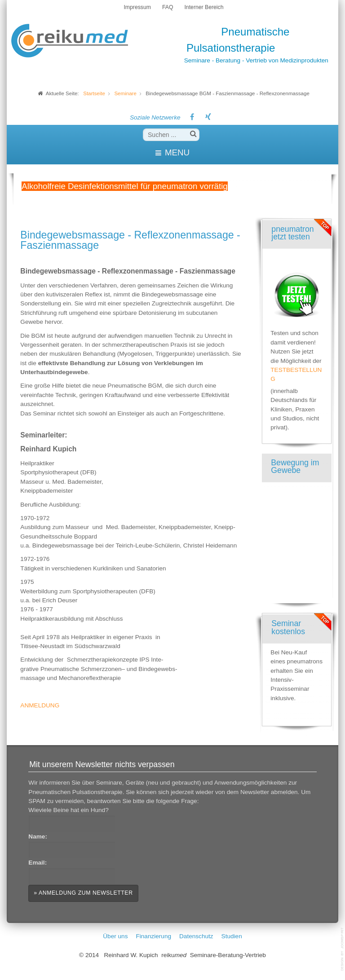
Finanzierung (153, 936)
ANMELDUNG (40, 705)
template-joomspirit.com (343, 949)
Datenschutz (196, 936)
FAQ (168, 7)
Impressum (137, 7)
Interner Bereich (204, 7)
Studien (232, 936)
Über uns (115, 936)
